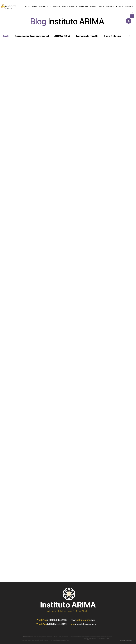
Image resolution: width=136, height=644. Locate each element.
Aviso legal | (24, 640)
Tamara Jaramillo (87, 36)
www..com (83, 620)
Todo (6, 36)
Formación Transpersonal (32, 36)
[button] (130, 36)
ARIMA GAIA (62, 36)
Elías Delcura (112, 36)
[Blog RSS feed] (129, 21)
